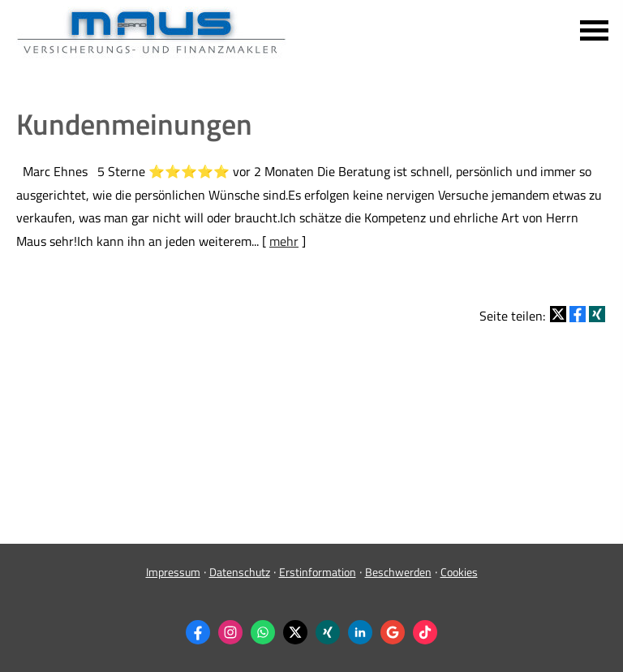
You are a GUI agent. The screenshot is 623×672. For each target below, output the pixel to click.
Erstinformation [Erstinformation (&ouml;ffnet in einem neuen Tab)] (318, 572)
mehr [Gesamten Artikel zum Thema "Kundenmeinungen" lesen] (284, 241)
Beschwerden (398, 572)
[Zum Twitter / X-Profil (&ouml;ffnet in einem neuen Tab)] (295, 632)
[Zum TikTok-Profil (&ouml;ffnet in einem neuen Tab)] (425, 632)
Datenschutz (240, 572)
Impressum (173, 572)
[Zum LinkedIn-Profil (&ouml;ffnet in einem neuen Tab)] (360, 632)
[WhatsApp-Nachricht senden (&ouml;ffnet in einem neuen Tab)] (263, 632)
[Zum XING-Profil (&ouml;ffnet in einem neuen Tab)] (328, 632)
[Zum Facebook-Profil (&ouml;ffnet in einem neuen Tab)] (198, 632)
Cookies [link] (459, 572)
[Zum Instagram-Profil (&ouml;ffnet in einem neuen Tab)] (230, 632)
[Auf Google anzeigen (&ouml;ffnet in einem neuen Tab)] (393, 632)
